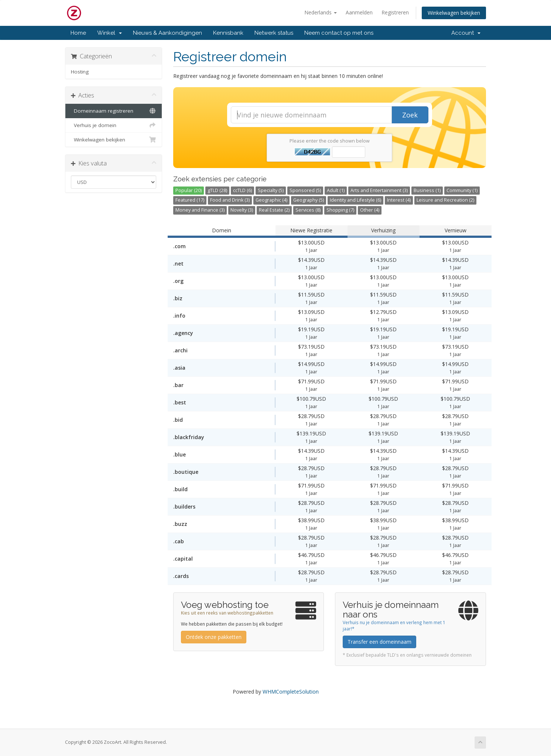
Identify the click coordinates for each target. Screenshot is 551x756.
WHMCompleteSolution (291, 692)
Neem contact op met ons (339, 33)
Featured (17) (190, 200)
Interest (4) (399, 200)
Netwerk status (274, 33)
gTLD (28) (217, 190)
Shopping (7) (340, 210)
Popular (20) (189, 190)
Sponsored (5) (305, 190)
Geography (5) (309, 200)
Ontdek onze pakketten (214, 637)
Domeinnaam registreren (114, 111)
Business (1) (427, 190)
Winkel (109, 33)
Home (78, 33)
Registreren (395, 12)
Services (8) (308, 210)
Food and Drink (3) (230, 200)
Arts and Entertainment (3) (379, 190)
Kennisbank (228, 33)
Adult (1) (336, 190)
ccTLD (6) (242, 190)
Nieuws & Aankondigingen (167, 33)
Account (466, 33)
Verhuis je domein (114, 125)
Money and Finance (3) (200, 210)
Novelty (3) (242, 210)
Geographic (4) (271, 200)
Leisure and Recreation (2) (445, 200)
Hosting (80, 72)
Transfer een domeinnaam (379, 642)
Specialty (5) (271, 190)
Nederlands (321, 12)
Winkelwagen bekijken (454, 13)
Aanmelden (359, 12)
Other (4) (370, 210)
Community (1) (462, 190)
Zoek (410, 115)
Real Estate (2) (274, 210)
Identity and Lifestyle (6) (355, 200)
